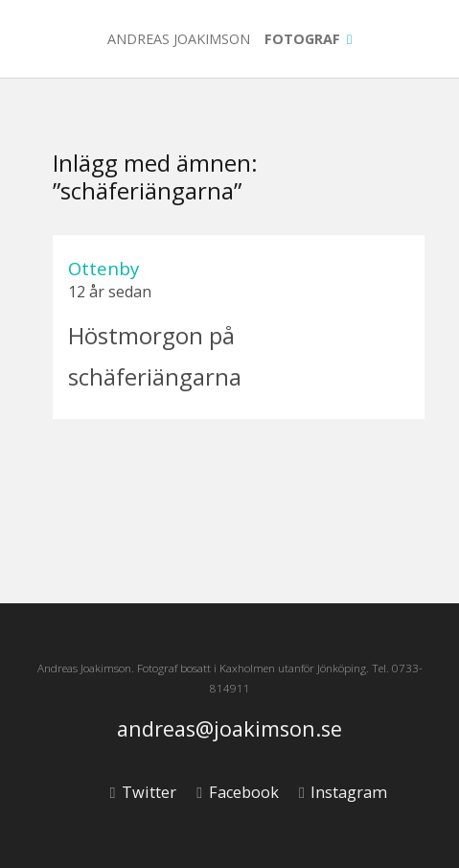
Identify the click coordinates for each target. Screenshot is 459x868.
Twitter (143, 792)
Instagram (343, 792)
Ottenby (103, 268)
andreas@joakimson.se (229, 729)
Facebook (237, 792)
